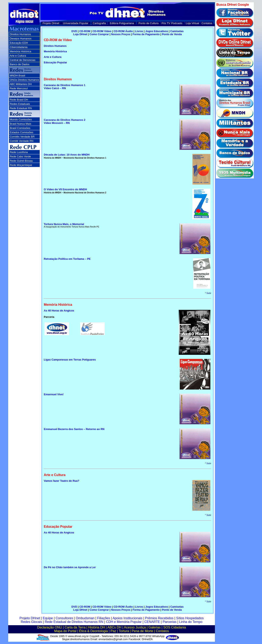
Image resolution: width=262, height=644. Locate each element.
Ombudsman (85, 618)
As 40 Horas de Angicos (59, 533)
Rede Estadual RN (21, 108)
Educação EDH (19, 43)
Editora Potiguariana (122, 23)
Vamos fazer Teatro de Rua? (62, 481)
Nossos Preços (121, 34)
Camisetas (177, 31)
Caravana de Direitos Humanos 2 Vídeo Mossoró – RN (65, 121)
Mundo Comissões (21, 119)
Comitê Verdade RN (22, 141)
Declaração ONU (50, 627)
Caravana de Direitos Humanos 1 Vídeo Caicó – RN (65, 87)
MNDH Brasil (18, 76)
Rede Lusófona (19, 152)
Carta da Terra (75, 627)
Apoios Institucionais (128, 618)
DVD (74, 31)
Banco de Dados (20, 64)
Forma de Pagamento (146, 34)
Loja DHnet (81, 34)
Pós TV (166, 23)
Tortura (124, 631)
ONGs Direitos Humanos (24, 80)
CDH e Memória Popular (124, 622)
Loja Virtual (193, 23)
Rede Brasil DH (19, 100)
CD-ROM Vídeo (102, 31)
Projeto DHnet (51, 23)
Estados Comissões (22, 132)
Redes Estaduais (20, 104)
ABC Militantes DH (21, 84)
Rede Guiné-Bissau (21, 161)
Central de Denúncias (23, 60)
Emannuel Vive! (54, 394)
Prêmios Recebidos (159, 618)
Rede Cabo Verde (20, 156)
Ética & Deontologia (93, 631)
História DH (97, 627)
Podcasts (177, 23)
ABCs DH (114, 627)
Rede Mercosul (19, 88)
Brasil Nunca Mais (21, 124)
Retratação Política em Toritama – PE (67, 259)
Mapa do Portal (65, 631)
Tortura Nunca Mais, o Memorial (64, 224)
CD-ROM (85, 31)
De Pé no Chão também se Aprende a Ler (70, 567)
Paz (113, 631)
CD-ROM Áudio (123, 31)
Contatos (207, 23)
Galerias (155, 627)
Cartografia (99, 23)
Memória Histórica (55, 51)
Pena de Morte (142, 631)
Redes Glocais (31, 622)
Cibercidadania (19, 47)
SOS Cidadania (175, 627)
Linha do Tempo (191, 622)
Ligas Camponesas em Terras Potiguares (70, 360)
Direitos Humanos (20, 34)
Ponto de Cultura (149, 23)
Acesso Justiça (135, 627)
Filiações (104, 618)
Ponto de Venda (172, 34)
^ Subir (208, 293)
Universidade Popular (76, 23)
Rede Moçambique (21, 165)
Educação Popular (55, 62)
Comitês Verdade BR (22, 137)
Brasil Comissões (20, 128)
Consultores (64, 618)
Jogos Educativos (157, 31)
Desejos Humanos (21, 39)
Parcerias (169, 622)
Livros (139, 31)
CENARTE (152, 622)
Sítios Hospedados (190, 618)
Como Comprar (99, 34)
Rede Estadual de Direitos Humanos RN (74, 622)
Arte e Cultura (18, 56)
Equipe (48, 618)
